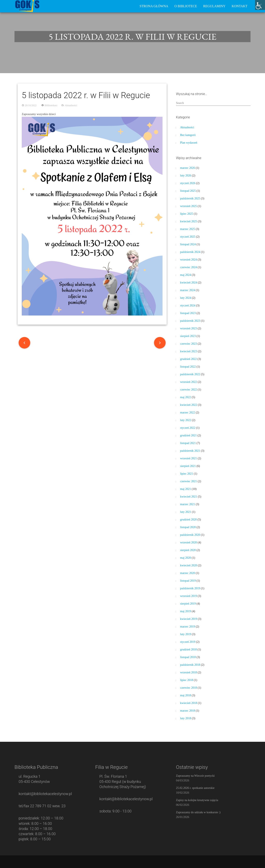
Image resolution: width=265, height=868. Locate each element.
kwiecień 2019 (189, 619)
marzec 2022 (188, 413)
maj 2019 (186, 611)
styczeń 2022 (188, 428)
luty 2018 (186, 718)
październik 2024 (190, 252)
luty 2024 (186, 298)
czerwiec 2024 (189, 267)
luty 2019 (186, 634)
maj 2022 (186, 397)
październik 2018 (190, 665)
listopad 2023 (188, 313)
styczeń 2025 (188, 237)
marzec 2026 (188, 168)
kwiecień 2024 (189, 283)
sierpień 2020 (188, 550)
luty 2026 (186, 176)
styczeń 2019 (188, 642)
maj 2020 (186, 558)
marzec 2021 (188, 504)
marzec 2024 (188, 290)
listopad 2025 (188, 191)
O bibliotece (186, 6)
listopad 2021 (188, 443)
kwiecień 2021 (189, 497)
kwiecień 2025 (189, 221)
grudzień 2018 (188, 650)
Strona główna (154, 6)
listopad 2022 (188, 367)
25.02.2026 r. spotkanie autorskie (195, 788)
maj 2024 (186, 275)
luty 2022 (186, 420)
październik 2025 (190, 198)
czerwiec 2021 (189, 481)
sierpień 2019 (188, 604)
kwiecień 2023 (189, 351)
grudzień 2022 (188, 359)
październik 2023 (190, 321)
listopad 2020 (188, 527)
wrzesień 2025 (189, 206)
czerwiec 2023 (189, 344)
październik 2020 (190, 535)
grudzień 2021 (188, 435)
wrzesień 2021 (189, 458)
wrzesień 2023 (189, 328)
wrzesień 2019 (189, 596)
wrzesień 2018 (189, 672)
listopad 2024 (188, 244)
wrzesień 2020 (189, 542)
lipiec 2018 (187, 680)
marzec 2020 (188, 573)
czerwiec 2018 (189, 688)
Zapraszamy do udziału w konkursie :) (198, 812)
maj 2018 (186, 695)
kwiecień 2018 (189, 703)
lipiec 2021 (187, 474)
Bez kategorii (188, 135)
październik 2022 (190, 374)
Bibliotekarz (51, 105)
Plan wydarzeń (189, 143)
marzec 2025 (188, 229)
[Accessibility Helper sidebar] (260, 5)
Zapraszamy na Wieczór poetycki (195, 776)
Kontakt (240, 6)
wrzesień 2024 (189, 260)
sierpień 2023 (188, 336)
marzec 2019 (188, 627)
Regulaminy (214, 6)
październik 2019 (190, 588)
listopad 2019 (188, 581)
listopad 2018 (188, 657)
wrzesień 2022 (189, 382)
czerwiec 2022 (189, 390)
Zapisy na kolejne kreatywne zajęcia (197, 800)
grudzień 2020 (188, 520)
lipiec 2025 (187, 214)
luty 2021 (186, 512)
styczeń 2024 (188, 305)
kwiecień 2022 (189, 405)
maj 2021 (186, 489)
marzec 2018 (188, 711)
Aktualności (71, 105)
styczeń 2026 (188, 183)
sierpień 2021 (188, 466)
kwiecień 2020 (189, 565)
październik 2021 (190, 451)
